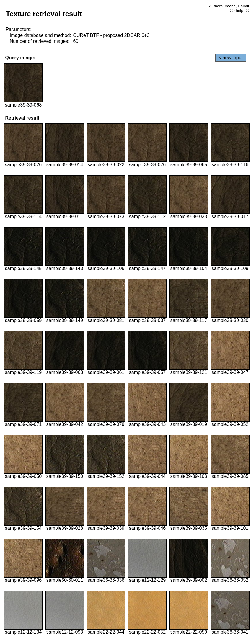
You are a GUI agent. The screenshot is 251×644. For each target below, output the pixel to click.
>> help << (239, 10)
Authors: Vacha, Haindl (229, 6)
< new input (231, 58)
